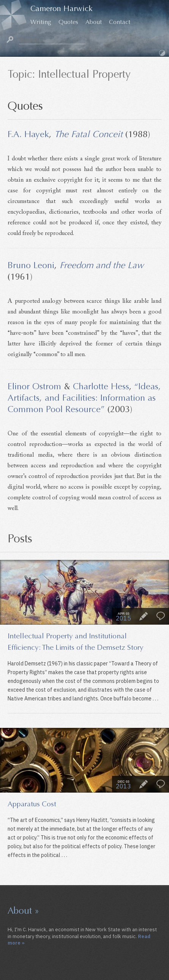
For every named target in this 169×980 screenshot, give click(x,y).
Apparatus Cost (32, 804)
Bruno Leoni (31, 265)
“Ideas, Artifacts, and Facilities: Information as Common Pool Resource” (84, 398)
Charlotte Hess (101, 386)
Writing (41, 22)
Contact (120, 22)
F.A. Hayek (28, 134)
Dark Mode (162, 53)
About (94, 22)
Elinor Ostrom (34, 386)
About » (23, 911)
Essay (144, 616)
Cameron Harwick (62, 9)
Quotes (68, 22)
